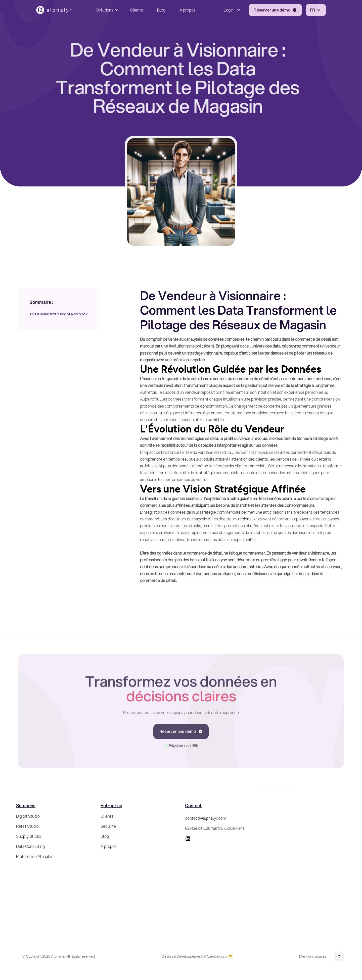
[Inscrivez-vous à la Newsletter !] (307, 865)
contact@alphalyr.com (206, 818)
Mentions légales (313, 956)
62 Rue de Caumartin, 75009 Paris (215, 828)
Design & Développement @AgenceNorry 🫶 (197, 956)
